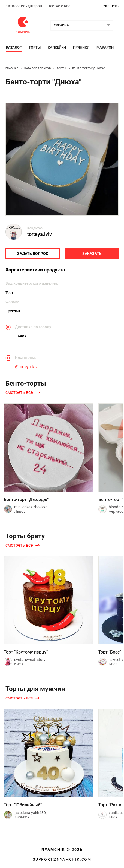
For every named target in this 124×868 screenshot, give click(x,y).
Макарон (105, 47)
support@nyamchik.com (62, 859)
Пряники (81, 47)
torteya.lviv (40, 234)
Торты (35, 47)
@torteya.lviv (26, 367)
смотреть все (19, 392)
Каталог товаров (37, 68)
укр (106, 6)
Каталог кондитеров (24, 6)
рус (115, 6)
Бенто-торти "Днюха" (89, 68)
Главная (12, 68)
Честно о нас (59, 6)
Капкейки (57, 47)
